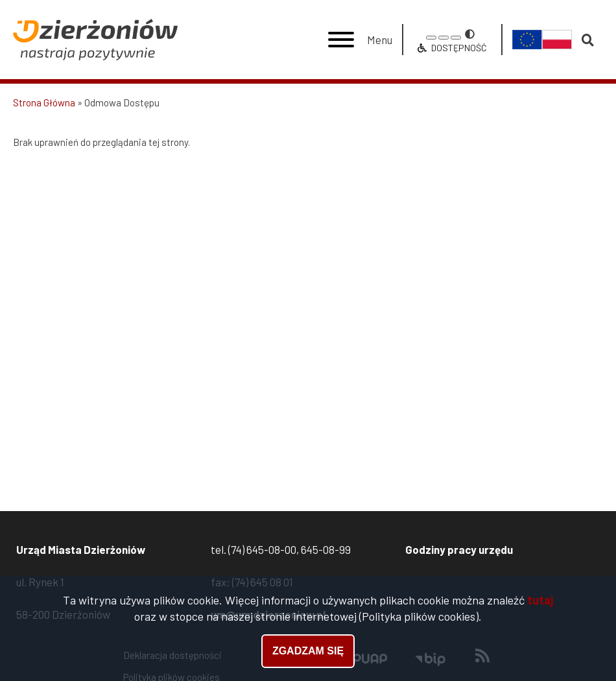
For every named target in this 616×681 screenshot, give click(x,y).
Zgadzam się (308, 652)
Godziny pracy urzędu (459, 549)
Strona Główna (44, 102)
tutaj (540, 601)
